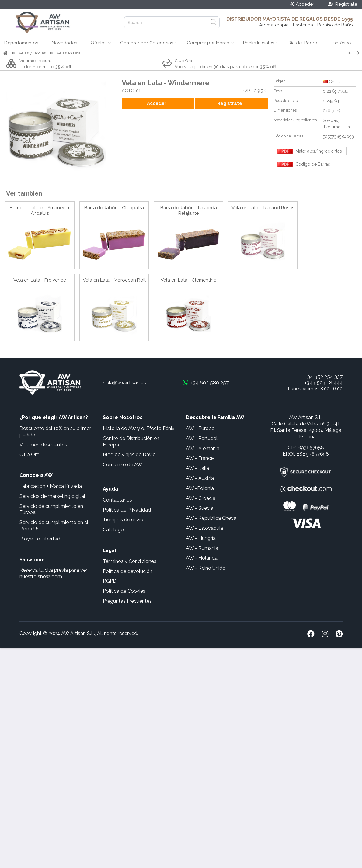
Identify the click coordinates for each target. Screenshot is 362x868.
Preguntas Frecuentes (127, 601)
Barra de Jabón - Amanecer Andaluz (40, 210)
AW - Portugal (202, 438)
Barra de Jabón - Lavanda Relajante (189, 210)
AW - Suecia (200, 508)
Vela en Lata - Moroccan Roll (114, 280)
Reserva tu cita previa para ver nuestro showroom (53, 573)
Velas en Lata (69, 53)
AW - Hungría (201, 538)
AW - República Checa (211, 518)
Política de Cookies (124, 591)
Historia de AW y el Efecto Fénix (139, 428)
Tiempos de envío (123, 520)
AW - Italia (197, 468)
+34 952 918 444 (324, 383)
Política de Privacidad (127, 510)
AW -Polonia (200, 488)
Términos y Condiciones (130, 561)
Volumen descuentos (43, 445)
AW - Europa (200, 428)
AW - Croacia (201, 498)
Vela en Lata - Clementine (188, 280)
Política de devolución (128, 571)
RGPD (110, 581)
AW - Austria (200, 478)
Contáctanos (117, 500)
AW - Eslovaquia (204, 528)
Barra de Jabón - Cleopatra (114, 208)
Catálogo (113, 530)
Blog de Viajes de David (129, 455)
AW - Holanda (202, 558)
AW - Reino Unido (206, 568)
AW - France (200, 458)
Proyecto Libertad (40, 539)
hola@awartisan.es (124, 383)
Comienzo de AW (123, 465)
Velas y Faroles (32, 53)
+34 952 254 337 (324, 377)
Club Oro (30, 455)
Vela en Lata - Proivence (40, 280)
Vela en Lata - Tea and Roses (263, 208)
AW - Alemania (203, 448)
